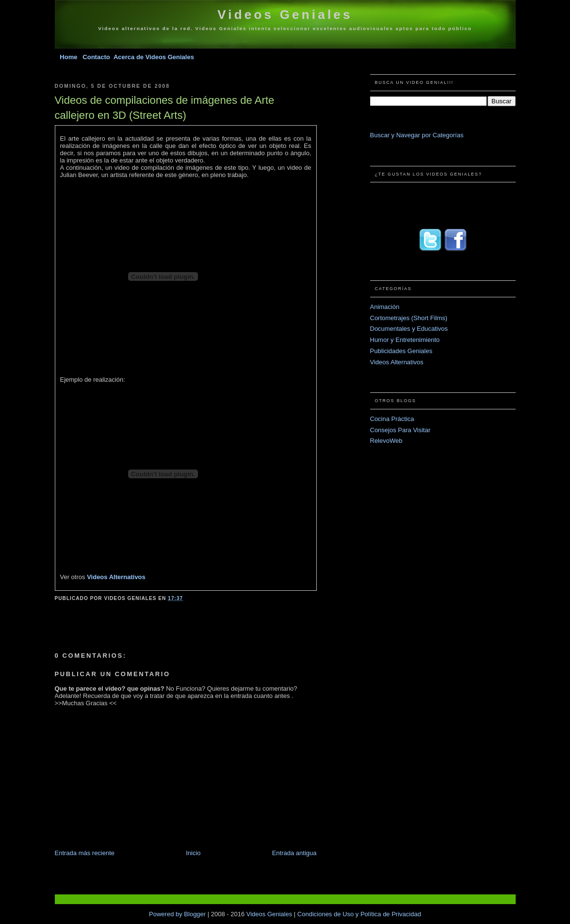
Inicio (193, 853)
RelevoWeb (386, 441)
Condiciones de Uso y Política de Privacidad (359, 914)
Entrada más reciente (85, 853)
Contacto (97, 57)
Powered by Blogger (178, 914)
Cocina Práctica (392, 419)
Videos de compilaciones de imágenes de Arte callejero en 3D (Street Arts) (165, 108)
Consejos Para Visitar (400, 430)
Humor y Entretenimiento (405, 340)
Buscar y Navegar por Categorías (417, 135)
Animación (385, 307)
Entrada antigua (294, 853)
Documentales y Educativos (409, 329)
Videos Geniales (285, 15)
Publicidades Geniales (401, 351)
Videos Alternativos (116, 577)
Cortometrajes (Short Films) (409, 318)
